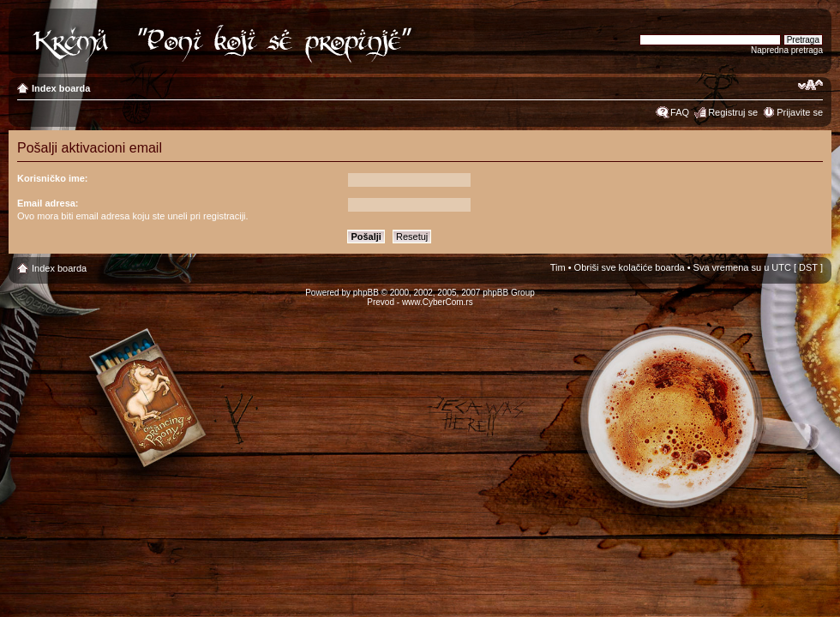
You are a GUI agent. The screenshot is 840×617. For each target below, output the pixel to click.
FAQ (680, 112)
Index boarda (61, 88)
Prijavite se (800, 112)
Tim (558, 267)
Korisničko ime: (53, 178)
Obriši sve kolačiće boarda (630, 267)
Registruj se (733, 112)
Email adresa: (48, 203)
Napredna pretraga (787, 50)
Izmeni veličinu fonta (810, 85)
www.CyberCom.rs (438, 302)
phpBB (366, 293)
